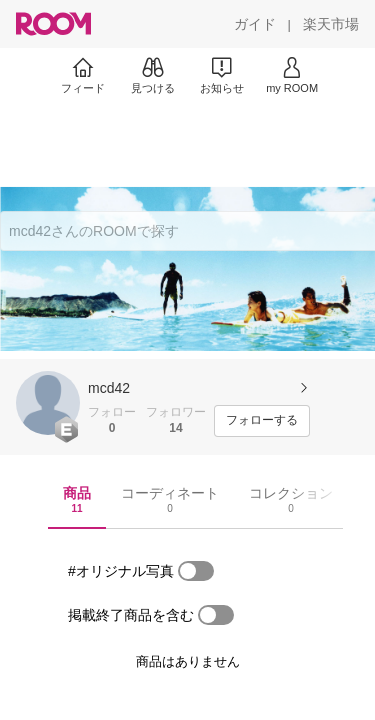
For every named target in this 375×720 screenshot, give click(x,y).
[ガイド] (255, 24)
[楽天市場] (331, 24)
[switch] (196, 571)
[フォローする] (262, 421)
